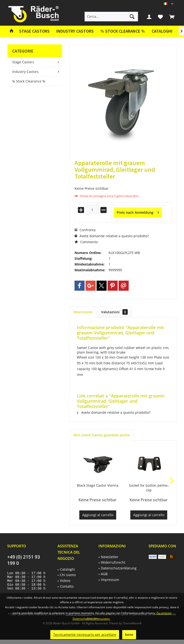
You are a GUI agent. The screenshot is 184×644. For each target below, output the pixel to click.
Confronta (85, 230)
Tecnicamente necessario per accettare (85, 635)
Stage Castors (23, 62)
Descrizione (83, 312)
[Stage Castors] (34, 31)
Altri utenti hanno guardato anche (101, 435)
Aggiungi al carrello (98, 515)
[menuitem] (172, 17)
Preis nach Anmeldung (138, 212)
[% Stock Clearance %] (123, 31)
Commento (86, 242)
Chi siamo (68, 575)
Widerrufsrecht (113, 562)
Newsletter (110, 557)
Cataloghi (162, 31)
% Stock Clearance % (29, 81)
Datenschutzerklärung (119, 568)
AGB (104, 574)
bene (129, 635)
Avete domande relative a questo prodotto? (112, 236)
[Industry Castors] (75, 31)
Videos (65, 581)
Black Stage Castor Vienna (98, 485)
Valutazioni (114, 312)
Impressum (110, 580)
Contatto (67, 586)
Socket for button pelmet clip (149, 488)
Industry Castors (25, 72)
